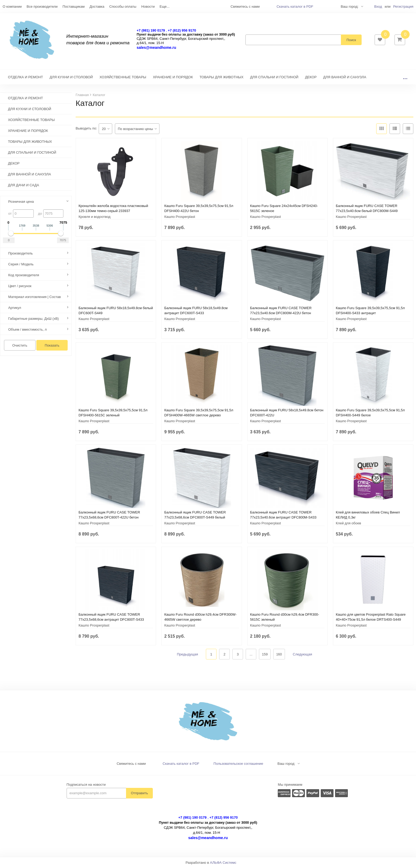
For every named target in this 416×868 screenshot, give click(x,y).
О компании (12, 7)
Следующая (303, 655)
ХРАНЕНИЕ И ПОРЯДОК (173, 77)
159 (265, 655)
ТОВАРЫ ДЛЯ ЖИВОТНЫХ (222, 77)
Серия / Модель (21, 264)
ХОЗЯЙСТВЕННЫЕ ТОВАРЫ (123, 77)
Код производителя (24, 275)
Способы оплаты (123, 7)
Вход (378, 7)
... (405, 77)
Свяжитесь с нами (131, 764)
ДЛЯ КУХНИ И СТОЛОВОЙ (71, 77)
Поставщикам (74, 7)
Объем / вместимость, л (27, 330)
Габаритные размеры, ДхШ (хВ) (34, 319)
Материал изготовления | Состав (34, 297)
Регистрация (403, 7)
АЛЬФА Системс (223, 863)
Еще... (165, 7)
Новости (148, 7)
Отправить (139, 793)
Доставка (97, 7)
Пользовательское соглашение (238, 764)
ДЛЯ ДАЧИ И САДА (23, 186)
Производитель (21, 254)
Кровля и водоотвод (94, 217)
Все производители (42, 7)
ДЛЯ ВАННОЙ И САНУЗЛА (345, 77)
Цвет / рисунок (20, 286)
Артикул (15, 308)
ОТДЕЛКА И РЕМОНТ (25, 77)
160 (279, 655)
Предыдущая (188, 655)
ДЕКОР (311, 77)
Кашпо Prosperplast (180, 217)
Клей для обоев (348, 523)
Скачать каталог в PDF (295, 7)
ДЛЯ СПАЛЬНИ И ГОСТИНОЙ (274, 77)
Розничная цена (21, 202)
